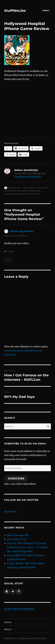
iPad (39, 188)
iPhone (45, 188)
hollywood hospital (13, 194)
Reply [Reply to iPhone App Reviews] (8, 260)
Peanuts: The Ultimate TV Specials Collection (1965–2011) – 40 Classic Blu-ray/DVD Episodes (27, 547)
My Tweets (10, 512)
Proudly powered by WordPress (32, 638)
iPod (6, 191)
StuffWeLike (15, 11)
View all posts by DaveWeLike (28, 177)
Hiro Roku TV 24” (17, 539)
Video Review (23, 191)
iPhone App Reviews (22, 231)
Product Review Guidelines (19, 609)
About (8, 629)
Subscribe (16, 479)
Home (8, 622)
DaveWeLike (14, 188)
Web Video (36, 191)
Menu (46, 10)
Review (13, 191)
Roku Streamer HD (18, 535)
